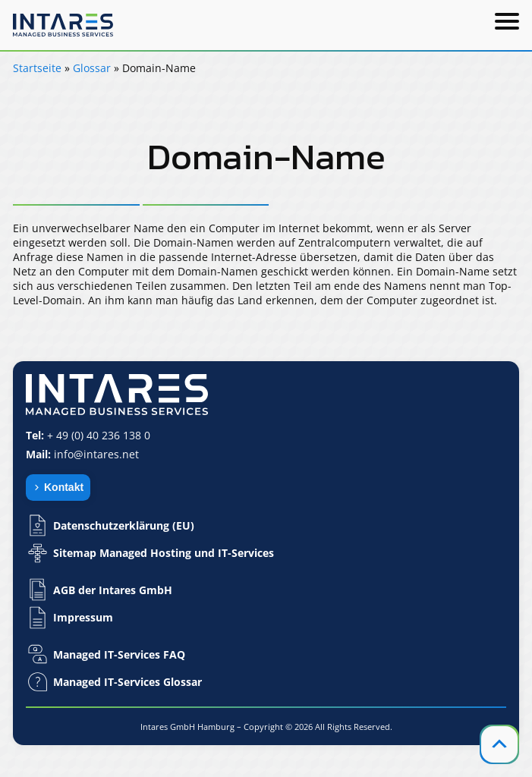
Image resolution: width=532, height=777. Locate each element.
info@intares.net (96, 454)
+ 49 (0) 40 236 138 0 (99, 435)
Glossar (92, 68)
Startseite (37, 68)
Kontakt (64, 487)
